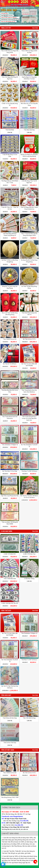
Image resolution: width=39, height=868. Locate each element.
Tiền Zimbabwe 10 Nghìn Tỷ (10, 445)
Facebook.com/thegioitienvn (12, 816)
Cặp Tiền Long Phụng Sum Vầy (10, 496)
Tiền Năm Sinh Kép (29, 130)
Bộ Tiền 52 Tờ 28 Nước (10, 364)
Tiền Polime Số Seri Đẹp (10, 718)
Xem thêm (35, 28)
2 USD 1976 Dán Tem (29, 554)
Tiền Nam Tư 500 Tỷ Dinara (29, 471)
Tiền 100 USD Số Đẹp (29, 718)
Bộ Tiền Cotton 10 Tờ (29, 339)
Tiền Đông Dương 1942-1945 (10, 797)
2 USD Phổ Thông (29, 579)
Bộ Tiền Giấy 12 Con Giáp (10, 471)
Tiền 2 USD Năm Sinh (10, 579)
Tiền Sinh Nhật (10, 130)
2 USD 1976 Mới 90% (10, 554)
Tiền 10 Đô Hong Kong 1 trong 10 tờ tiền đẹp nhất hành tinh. (29, 418)
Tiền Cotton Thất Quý (10, 743)
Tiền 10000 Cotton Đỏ (10, 339)
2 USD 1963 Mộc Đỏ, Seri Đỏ (10, 603)
